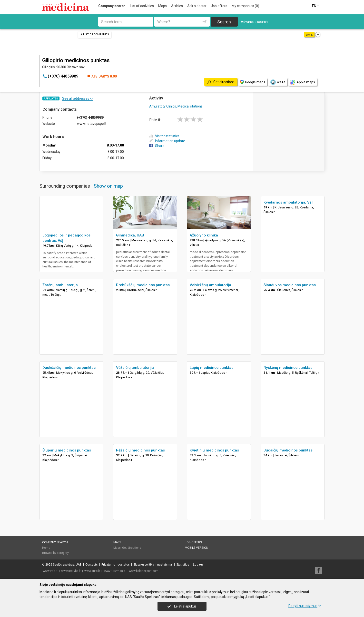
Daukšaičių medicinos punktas (69, 368)
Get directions (132, 548)
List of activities (142, 6)
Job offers (219, 6)
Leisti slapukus (182, 606)
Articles (177, 6)
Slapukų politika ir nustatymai (153, 565)
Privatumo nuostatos (116, 565)
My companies (245, 6)
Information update (167, 141)
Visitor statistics (164, 136)
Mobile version (197, 548)
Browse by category (55, 553)
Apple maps (303, 82)
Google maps (253, 82)
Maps (162, 6)
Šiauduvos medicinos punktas (290, 285)
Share (157, 146)
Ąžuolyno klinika (204, 235)
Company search (112, 6)
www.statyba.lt (71, 571)
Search (224, 22)
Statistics (183, 565)
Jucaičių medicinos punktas (288, 450)
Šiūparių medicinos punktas (67, 450)
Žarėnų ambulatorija (60, 285)
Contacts (92, 565)
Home (46, 548)
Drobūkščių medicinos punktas (143, 285)
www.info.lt (50, 571)
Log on (198, 565)
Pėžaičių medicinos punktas (140, 450)
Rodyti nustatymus (305, 606)
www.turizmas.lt (114, 571)
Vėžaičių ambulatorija (135, 368)
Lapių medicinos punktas (212, 368)
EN (316, 6)
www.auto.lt (92, 571)
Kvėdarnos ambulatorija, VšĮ (288, 202)
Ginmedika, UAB (130, 235)
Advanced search (254, 22)
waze (278, 82)
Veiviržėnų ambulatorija (210, 285)
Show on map (108, 186)
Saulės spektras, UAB (67, 565)
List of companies (95, 34)
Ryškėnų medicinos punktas (288, 368)
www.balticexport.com (144, 571)
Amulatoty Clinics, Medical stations (176, 106)
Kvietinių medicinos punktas (214, 450)
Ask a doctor (197, 6)
